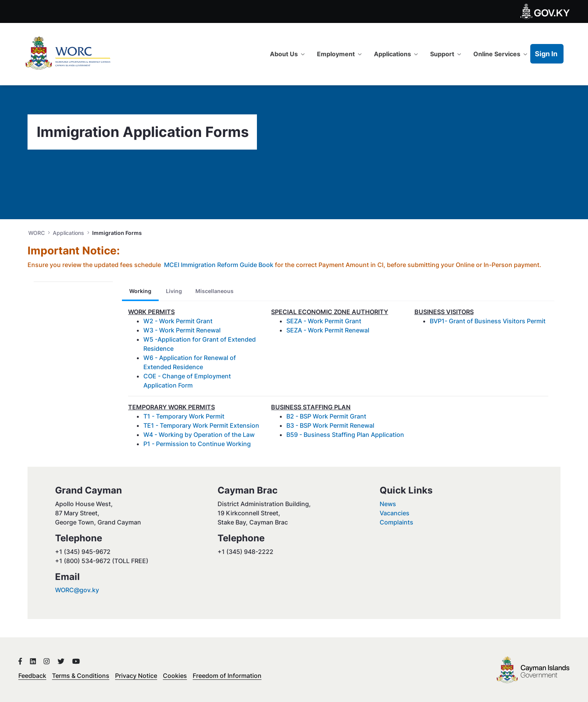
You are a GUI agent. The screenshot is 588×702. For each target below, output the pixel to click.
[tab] (140, 291)
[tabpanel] (338, 381)
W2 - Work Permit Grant (178, 321)
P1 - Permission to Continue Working (197, 444)
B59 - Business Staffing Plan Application (345, 435)
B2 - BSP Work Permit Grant (326, 416)
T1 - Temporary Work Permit (184, 416)
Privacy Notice (136, 676)
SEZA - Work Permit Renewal (328, 330)
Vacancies (395, 513)
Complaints (396, 522)
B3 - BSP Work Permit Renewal (330, 425)
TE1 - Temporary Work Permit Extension (201, 425)
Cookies (175, 676)
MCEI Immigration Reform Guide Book (219, 265)
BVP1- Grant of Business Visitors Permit (488, 321)
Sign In (546, 54)
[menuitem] (287, 54)
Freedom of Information (227, 676)
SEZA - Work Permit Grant (324, 321)
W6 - (151, 358)
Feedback (32, 676)
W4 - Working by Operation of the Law (199, 435)
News (388, 504)
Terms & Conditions (81, 676)
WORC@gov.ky (77, 590)
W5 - (150, 339)
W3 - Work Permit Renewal (182, 330)
